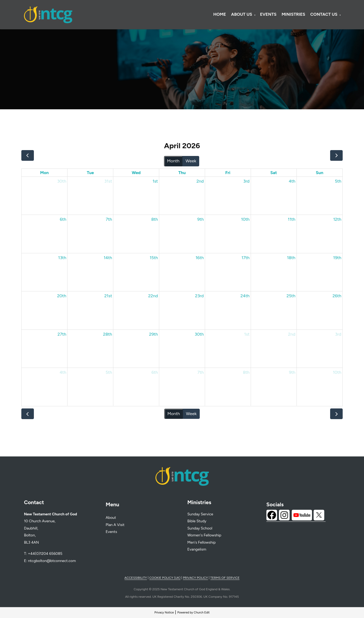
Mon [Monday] (45, 173)
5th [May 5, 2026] (109, 372)
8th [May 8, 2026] (246, 372)
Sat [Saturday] (274, 173)
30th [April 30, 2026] (199, 334)
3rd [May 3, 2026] (338, 334)
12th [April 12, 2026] (337, 219)
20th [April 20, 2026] (62, 296)
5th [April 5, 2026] (338, 181)
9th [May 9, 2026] (292, 372)
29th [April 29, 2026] (153, 334)
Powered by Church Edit (193, 612)
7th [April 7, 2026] (109, 219)
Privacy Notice (164, 612)
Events (268, 14)
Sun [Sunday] (319, 173)
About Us (242, 14)
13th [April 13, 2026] (62, 258)
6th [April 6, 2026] (63, 219)
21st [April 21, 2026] (108, 296)
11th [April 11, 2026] (291, 219)
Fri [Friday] (228, 173)
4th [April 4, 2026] (292, 181)
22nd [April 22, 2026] (153, 296)
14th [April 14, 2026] (108, 258)
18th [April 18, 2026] (291, 258)
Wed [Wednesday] (136, 173)
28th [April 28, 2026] (107, 334)
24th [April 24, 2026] (245, 296)
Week (191, 161)
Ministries (293, 14)
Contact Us (324, 14)
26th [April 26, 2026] (337, 296)
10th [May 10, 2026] (337, 372)
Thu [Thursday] (182, 173)
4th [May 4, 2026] (63, 372)
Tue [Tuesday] (90, 173)
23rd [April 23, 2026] (199, 296)
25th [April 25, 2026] (291, 296)
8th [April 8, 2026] (155, 219)
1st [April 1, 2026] (155, 181)
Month (173, 161)
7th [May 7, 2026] (201, 372)
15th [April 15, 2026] (154, 258)
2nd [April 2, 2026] (200, 181)
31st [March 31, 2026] (108, 181)
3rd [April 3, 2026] (246, 181)
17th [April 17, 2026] (246, 258)
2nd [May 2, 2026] (292, 334)
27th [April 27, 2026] (62, 334)
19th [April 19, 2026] (337, 258)
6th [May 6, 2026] (155, 372)
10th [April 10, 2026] (245, 219)
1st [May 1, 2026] (247, 334)
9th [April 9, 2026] (201, 219)
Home (220, 14)
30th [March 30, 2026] (62, 181)
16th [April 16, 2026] (200, 258)
